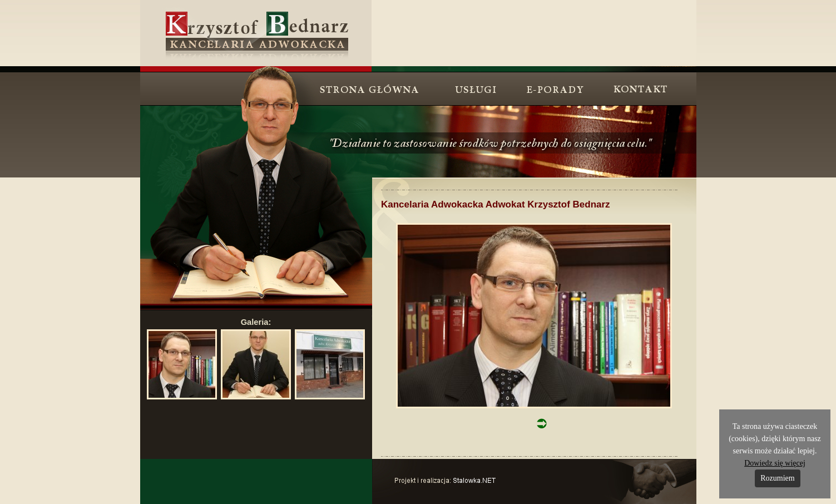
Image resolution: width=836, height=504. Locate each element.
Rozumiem (777, 478)
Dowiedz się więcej (775, 463)
